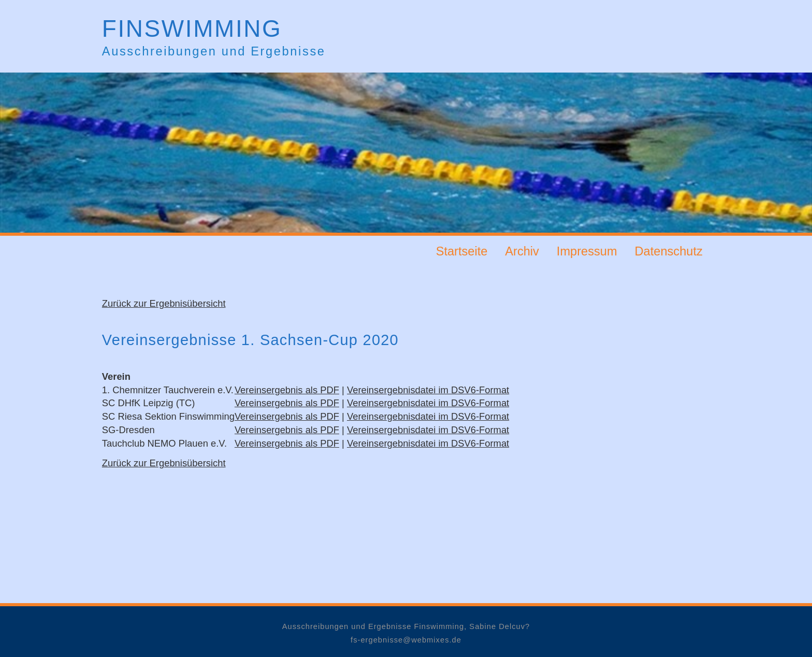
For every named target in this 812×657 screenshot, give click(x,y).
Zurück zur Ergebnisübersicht (164, 303)
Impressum (587, 251)
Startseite (462, 251)
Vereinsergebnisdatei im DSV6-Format (428, 390)
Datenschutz (669, 251)
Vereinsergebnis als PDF (287, 390)
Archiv (522, 251)
